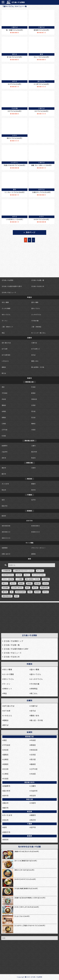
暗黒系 (21, 583)
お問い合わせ (6, 554)
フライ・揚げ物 (8, 579)
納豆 (28, 588)
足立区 (33, 418)
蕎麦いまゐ (35, 361)
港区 (3, 387)
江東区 (4, 424)
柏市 (3, 500)
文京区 (33, 405)
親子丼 (5, 592)
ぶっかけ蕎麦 (6, 308)
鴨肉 (17, 596)
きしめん (40, 571)
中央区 (33, 387)
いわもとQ (5, 361)
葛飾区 (33, 424)
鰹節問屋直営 (7, 596)
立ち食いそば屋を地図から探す (12, 286)
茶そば (35, 588)
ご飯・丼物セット (7, 327)
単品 (3, 333)
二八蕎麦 (19, 579)
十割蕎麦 (46, 579)
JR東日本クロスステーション (24, 571)
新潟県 (30, 836)
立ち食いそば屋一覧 (38, 280)
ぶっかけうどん (36, 315)
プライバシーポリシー (38, 548)
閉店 (30, 592)
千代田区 (5, 393)
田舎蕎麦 (6, 588)
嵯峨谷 (4, 367)
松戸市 (33, 500)
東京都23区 (30, 737)
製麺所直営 (45, 588)
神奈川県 (29, 799)
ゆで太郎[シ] (36, 349)
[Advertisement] (28, 617)
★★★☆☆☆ (36, 532)
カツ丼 (19, 575)
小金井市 (5, 452)
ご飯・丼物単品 (36, 327)
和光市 (4, 490)
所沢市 (33, 490)
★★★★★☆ (36, 526)
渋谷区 (4, 399)
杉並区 (4, 436)
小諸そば (34, 343)
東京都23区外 (30, 782)
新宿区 (33, 393)
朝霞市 (33, 484)
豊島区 (4, 405)
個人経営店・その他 (38, 367)
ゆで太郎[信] (6, 355)
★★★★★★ (6, 526)
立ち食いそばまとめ (38, 286)
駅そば (4, 373)
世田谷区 (34, 399)
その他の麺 (35, 321)
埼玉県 (30, 812)
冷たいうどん (6, 315)
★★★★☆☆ (6, 532)
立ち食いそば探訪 (18, 2)
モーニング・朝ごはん (38, 333)
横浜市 (4, 468)
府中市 (4, 458)
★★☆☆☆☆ (6, 538)
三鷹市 (33, 446)
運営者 (33, 554)
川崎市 (33, 468)
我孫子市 (5, 506)
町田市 (33, 458)
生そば (46, 583)
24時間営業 (7, 571)
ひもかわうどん (8, 575)
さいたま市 (5, 484)
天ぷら (13, 583)
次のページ (31, 232)
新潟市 (4, 516)
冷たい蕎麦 (5, 302)
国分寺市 (34, 452)
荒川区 (33, 411)
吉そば (33, 355)
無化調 (37, 583)
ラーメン (5, 321)
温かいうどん (36, 308)
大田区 (33, 430)
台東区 (4, 411)
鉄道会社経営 (21, 592)
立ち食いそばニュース (9, 292)
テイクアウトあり (39, 575)
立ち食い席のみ (17, 588)
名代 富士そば (6, 343)
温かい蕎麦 (35, 302)
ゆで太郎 (5, 349)
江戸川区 (5, 430)
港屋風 (29, 583)
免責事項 (5, 548)
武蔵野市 (5, 446)
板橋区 (4, 418)
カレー (27, 575)
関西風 (37, 592)
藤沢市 (4, 474)
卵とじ (5, 583)
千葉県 (30, 824)
